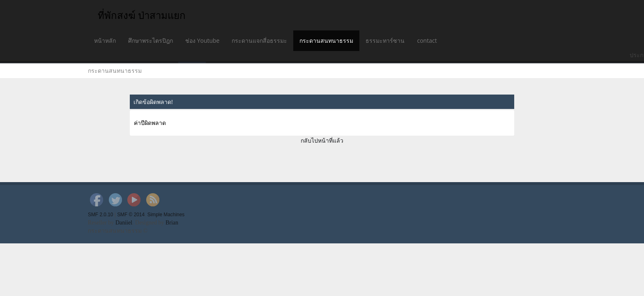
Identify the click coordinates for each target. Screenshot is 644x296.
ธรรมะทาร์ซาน (385, 40)
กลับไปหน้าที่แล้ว (322, 140)
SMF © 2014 (131, 215)
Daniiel (124, 223)
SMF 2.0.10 (100, 215)
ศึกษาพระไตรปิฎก (151, 40)
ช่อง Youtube (202, 40)
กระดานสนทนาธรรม (326, 40)
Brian (172, 223)
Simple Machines (166, 215)
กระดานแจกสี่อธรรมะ (259, 40)
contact (427, 40)
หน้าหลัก (105, 40)
